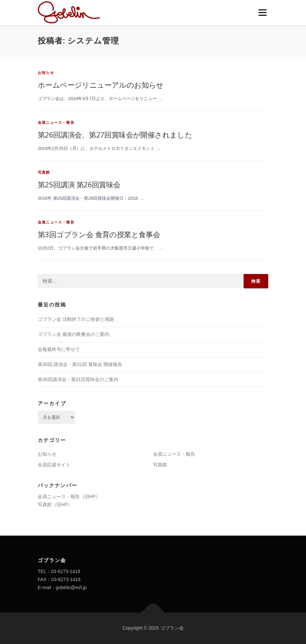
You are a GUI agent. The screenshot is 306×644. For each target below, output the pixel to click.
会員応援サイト (54, 465)
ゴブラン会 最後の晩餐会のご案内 (73, 334)
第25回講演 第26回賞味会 (79, 184)
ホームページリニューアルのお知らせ (101, 85)
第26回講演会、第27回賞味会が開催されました (115, 134)
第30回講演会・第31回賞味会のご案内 (78, 379)
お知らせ (46, 73)
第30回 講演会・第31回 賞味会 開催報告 (80, 364)
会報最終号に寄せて (59, 349)
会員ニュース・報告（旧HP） (69, 496)
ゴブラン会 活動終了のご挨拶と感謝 (76, 319)
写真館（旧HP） (55, 504)
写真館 (44, 172)
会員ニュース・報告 (56, 122)
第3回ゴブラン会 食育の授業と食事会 (99, 234)
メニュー (262, 13)
